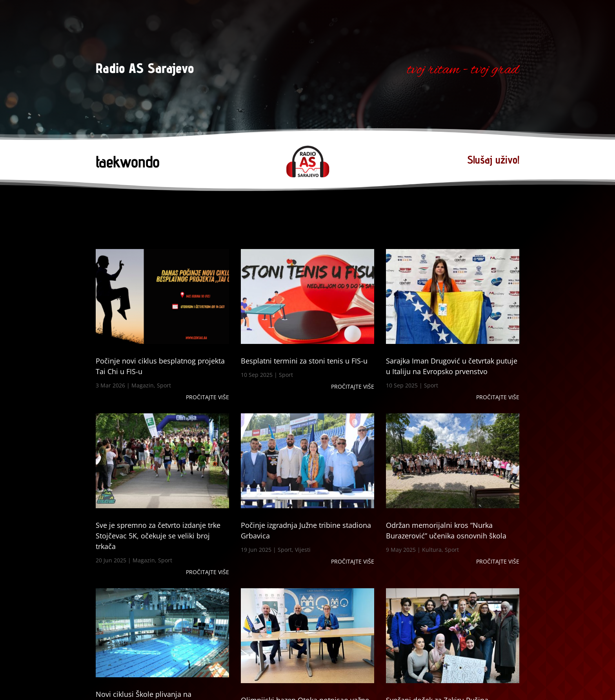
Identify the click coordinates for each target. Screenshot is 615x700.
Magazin (143, 385)
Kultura (432, 550)
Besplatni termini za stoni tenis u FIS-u (304, 361)
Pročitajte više (207, 397)
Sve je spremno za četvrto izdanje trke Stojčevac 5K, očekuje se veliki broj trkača (158, 536)
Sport (164, 385)
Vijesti (303, 550)
